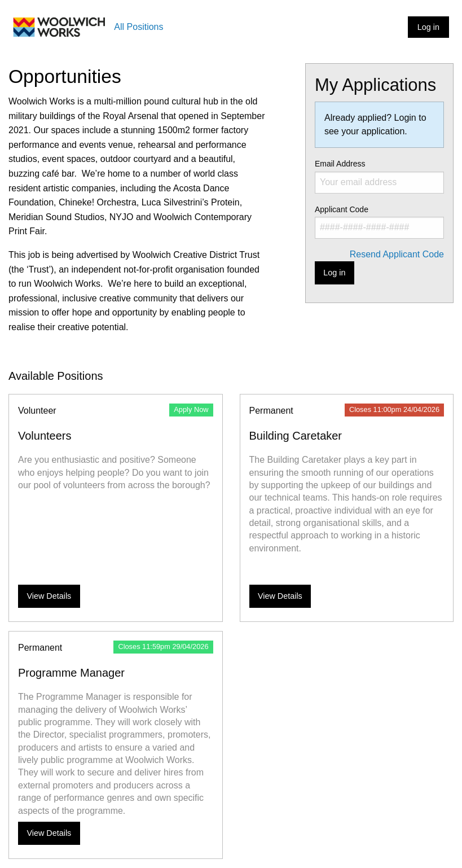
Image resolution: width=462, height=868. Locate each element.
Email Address (379, 176)
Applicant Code (379, 222)
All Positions (138, 27)
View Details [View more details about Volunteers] (49, 596)
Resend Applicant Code (397, 254)
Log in (428, 27)
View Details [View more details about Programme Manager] (49, 833)
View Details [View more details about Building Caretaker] (280, 596)
